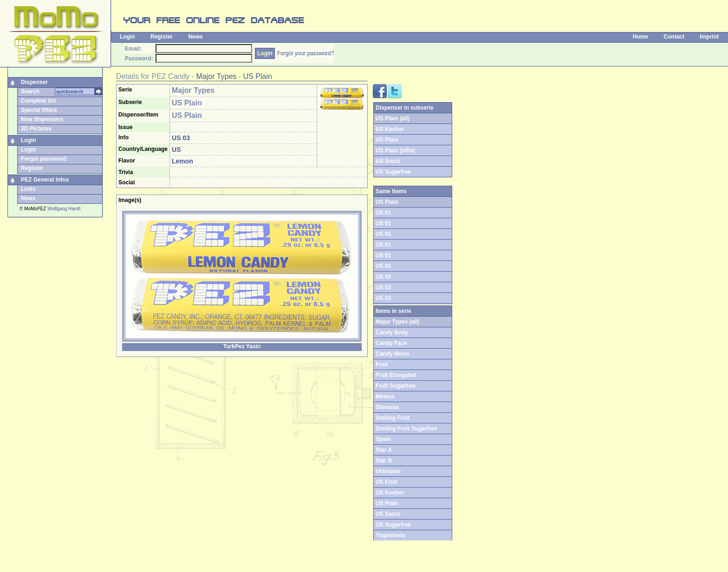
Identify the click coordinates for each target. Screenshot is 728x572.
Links (28, 189)
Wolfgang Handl (64, 209)
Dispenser (34, 82)
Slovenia (387, 407)
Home (640, 37)
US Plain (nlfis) (395, 150)
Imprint (709, 37)
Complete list (38, 101)
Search (30, 91)
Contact (674, 37)
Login (127, 37)
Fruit (382, 364)
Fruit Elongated (396, 375)
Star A (384, 450)
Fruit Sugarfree (396, 386)
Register (162, 37)
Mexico (385, 396)
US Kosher (390, 129)
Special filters (39, 110)
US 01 (383, 213)
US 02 (383, 277)
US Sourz (388, 161)
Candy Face (391, 343)
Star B (384, 461)
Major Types (217, 76)
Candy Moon (392, 354)
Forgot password (43, 159)
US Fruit (387, 482)
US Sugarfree (393, 172)
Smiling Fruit (393, 418)
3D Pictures (36, 129)
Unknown (388, 471)
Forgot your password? (306, 53)
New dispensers (42, 119)
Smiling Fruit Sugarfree (406, 429)
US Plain (258, 76)
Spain (383, 439)
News (195, 37)
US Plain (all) (393, 118)
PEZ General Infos (45, 180)
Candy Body (392, 332)
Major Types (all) (397, 322)
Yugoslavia (390, 535)
